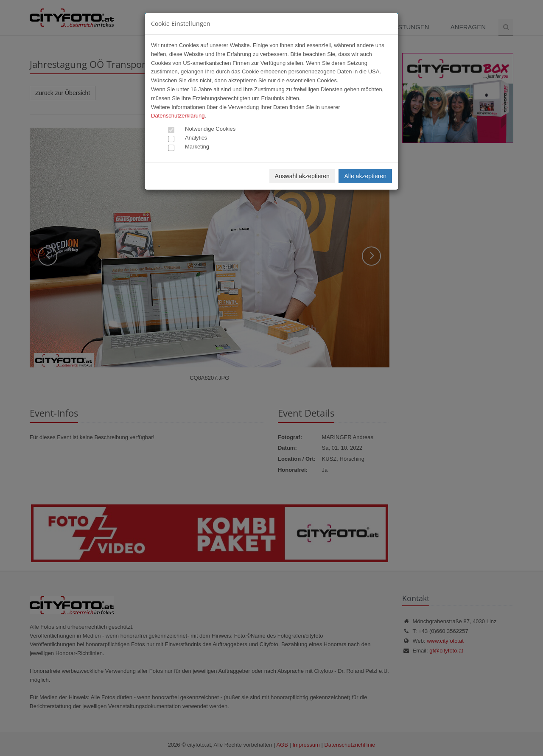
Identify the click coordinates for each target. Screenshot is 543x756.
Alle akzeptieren (365, 176)
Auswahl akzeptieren (302, 176)
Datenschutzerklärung (178, 116)
